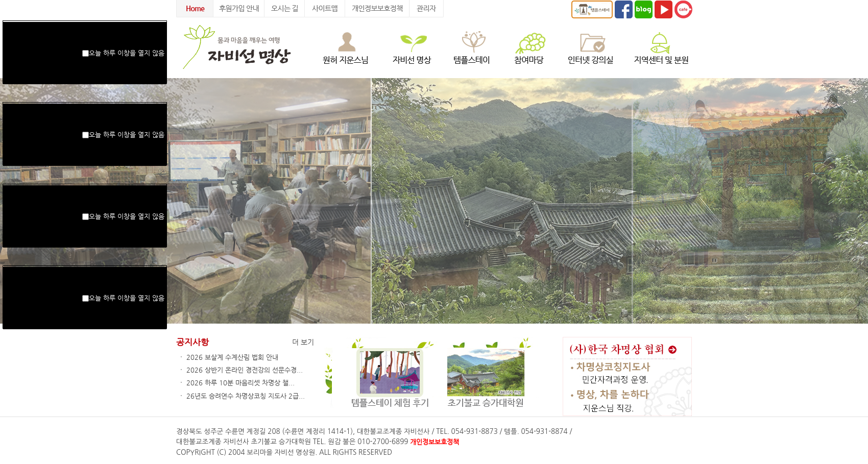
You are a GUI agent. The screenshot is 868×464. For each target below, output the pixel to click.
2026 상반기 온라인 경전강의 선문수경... (245, 370)
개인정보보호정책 (435, 442)
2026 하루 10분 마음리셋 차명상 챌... (240, 383)
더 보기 (303, 342)
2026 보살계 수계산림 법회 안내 (232, 357)
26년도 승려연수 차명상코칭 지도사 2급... (246, 396)
